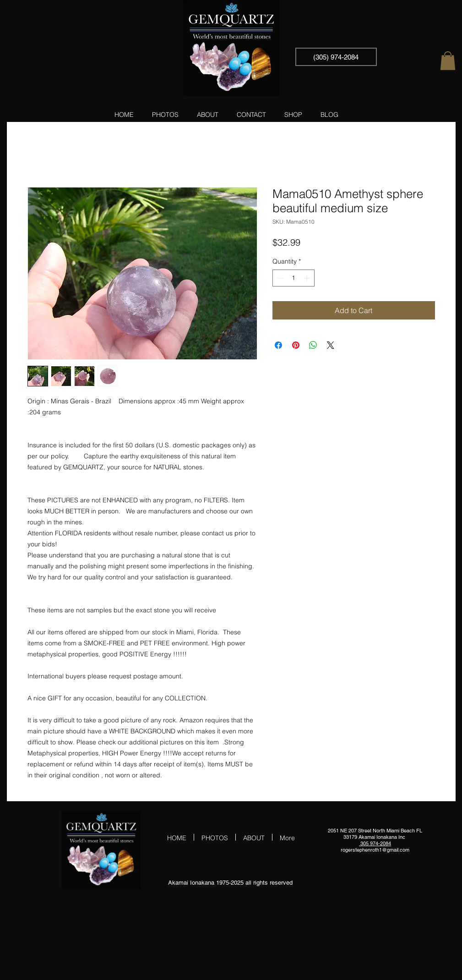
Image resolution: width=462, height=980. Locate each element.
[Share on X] (331, 345)
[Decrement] (280, 278)
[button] (448, 61)
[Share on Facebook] (278, 345)
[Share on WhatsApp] (313, 345)
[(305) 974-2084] (336, 57)
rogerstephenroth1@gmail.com (375, 850)
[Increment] (307, 278)
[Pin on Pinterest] (296, 345)
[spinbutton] (294, 278)
